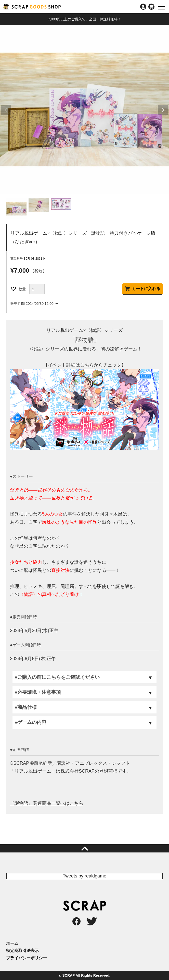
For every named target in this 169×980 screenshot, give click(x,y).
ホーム (12, 943)
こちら (87, 365)
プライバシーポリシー (27, 958)
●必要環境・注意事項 (38, 692)
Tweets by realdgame (84, 876)
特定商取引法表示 (22, 951)
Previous (6, 110)
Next (163, 110)
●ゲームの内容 (30, 722)
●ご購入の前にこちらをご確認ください (57, 677)
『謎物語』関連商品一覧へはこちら (47, 803)
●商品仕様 (26, 707)
